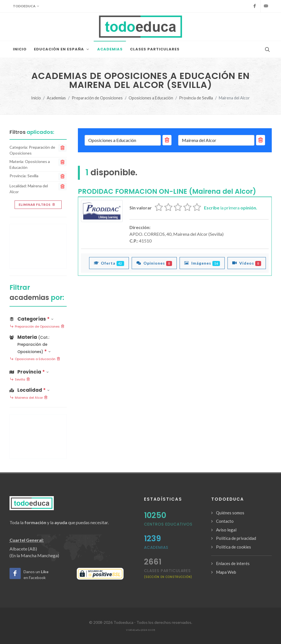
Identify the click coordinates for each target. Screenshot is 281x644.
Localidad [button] (30, 390)
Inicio (36, 98)
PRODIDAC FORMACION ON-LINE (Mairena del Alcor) (167, 191)
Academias (56, 98)
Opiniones (154, 263)
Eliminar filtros (37, 205)
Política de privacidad (236, 538)
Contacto (225, 521)
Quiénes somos (230, 513)
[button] (38, 343)
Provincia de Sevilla (196, 98)
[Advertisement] (38, 246)
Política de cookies (234, 547)
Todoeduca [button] (26, 6)
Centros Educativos (168, 524)
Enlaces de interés (233, 563)
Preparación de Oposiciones (97, 98)
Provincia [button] (29, 372)
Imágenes (202, 263)
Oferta (109, 263)
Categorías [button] (32, 319)
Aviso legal (226, 530)
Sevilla (20, 380)
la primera (231, 208)
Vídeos (247, 263)
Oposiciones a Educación (151, 98)
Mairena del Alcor (29, 398)
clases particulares (168, 573)
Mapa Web (226, 572)
